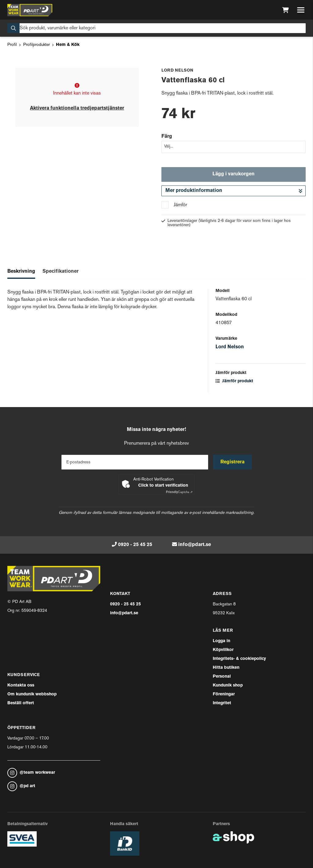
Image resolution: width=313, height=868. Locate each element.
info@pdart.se (195, 545)
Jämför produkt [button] (234, 381)
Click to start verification (163, 486)
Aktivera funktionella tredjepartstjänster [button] (77, 108)
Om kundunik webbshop (32, 694)
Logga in (221, 641)
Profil (12, 45)
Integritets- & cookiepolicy (239, 659)
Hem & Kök (68, 45)
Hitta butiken (226, 668)
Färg (167, 137)
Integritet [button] (222, 703)
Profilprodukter (37, 45)
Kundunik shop (228, 685)
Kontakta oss (21, 685)
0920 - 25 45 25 (135, 545)
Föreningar (224, 694)
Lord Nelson (230, 347)
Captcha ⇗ (179, 492)
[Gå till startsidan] (30, 10)
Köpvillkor (223, 650)
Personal (222, 677)
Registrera (232, 462)
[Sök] (156, 28)
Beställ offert (21, 703)
